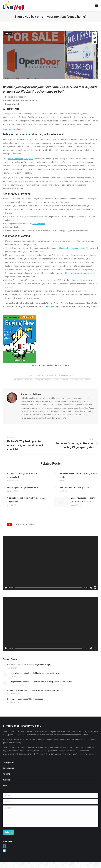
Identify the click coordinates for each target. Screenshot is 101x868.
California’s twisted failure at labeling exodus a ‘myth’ (78, 475)
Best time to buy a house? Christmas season (26, 699)
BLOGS (8, 34)
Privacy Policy (8, 841)
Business (6, 780)
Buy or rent (29, 380)
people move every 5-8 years (20, 159)
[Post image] (4, 473)
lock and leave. (39, 224)
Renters (88, 380)
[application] (50, 563)
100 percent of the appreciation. (71, 248)
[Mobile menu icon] (97, 6)
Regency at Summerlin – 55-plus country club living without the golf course (41, 682)
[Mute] (91, 588)
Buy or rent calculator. (12, 129)
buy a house (19, 380)
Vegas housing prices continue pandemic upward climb (84, 500)
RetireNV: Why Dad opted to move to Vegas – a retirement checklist (35, 690)
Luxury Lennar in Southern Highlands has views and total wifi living (38, 673)
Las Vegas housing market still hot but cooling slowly (24, 475)
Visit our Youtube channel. (20, 524)
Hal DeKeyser (45, 380)
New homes (65, 380)
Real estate (74, 380)
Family (37, 380)
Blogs (5, 786)
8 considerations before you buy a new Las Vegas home (26, 500)
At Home (6, 774)
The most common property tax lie (74, 487)
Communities (8, 768)
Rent (81, 380)
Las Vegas (55, 380)
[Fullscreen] (95, 588)
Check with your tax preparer (77, 273)
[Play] (6, 588)
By (50, 375)
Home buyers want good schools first (24, 487)
